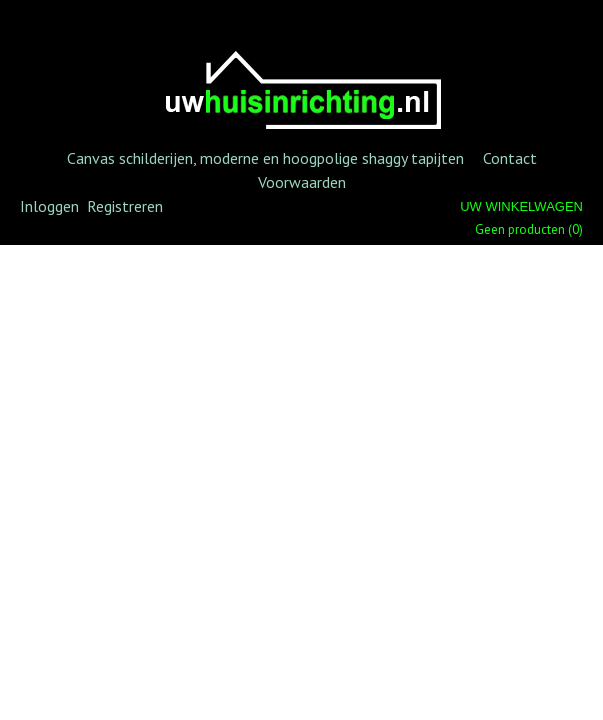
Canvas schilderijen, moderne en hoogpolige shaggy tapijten (265, 158)
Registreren (125, 206)
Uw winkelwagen (521, 206)
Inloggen (49, 206)
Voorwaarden (302, 182)
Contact (510, 158)
